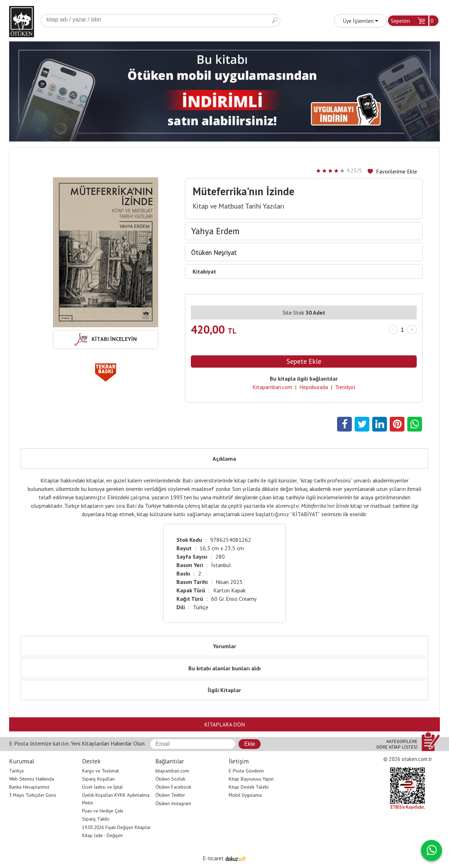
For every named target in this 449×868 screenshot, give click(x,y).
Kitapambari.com (272, 387)
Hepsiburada (314, 387)
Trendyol (345, 387)
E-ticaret (213, 858)
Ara (275, 21)
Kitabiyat (204, 271)
